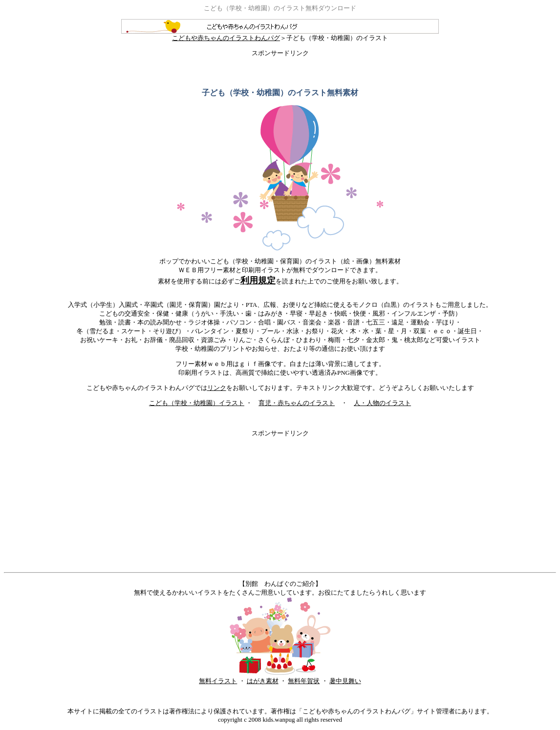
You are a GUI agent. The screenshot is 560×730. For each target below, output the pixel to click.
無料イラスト (218, 681)
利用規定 (258, 280)
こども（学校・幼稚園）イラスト (197, 403)
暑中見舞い (345, 681)
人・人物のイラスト (382, 403)
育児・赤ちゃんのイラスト (297, 403)
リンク (217, 388)
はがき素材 (263, 681)
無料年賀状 (304, 681)
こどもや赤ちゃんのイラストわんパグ (280, 35)
